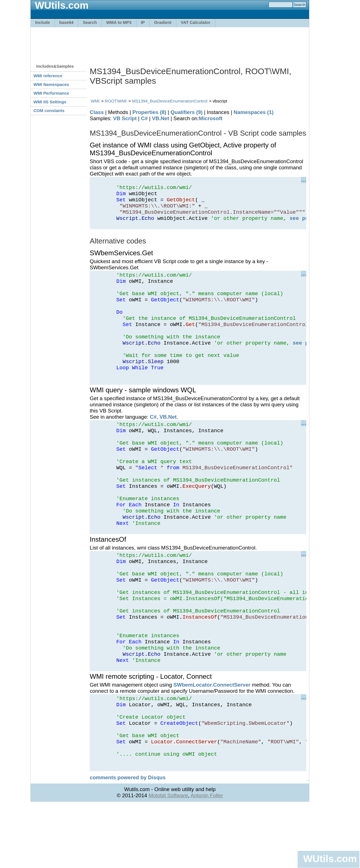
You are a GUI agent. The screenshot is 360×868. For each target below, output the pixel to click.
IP (143, 22)
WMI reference (48, 76)
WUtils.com (330, 859)
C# (144, 118)
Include (43, 22)
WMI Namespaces (51, 84)
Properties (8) (149, 112)
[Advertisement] (170, 43)
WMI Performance (51, 93)
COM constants (49, 111)
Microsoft (211, 118)
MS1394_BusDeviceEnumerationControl (170, 101)
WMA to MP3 (119, 22)
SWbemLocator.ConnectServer (212, 738)
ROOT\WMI (116, 101)
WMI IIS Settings (50, 102)
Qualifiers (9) (186, 112)
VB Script (125, 118)
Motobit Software (168, 859)
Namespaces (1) (254, 112)
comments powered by (128, 841)
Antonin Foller (207, 859)
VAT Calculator (196, 22)
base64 (67, 22)
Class (97, 112)
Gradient (163, 22)
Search (90, 22)
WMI (95, 101)
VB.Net (160, 118)
